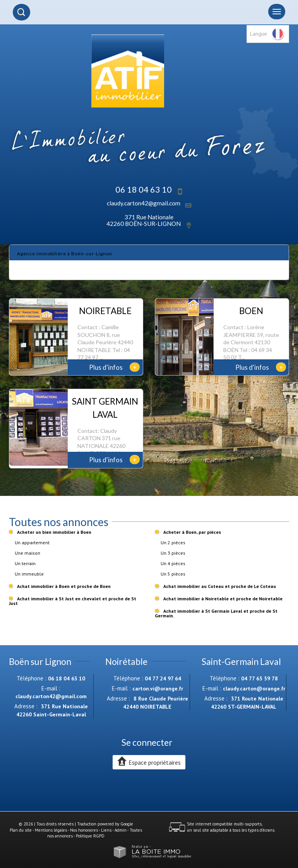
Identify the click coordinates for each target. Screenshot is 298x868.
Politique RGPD (90, 836)
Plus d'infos (114, 367)
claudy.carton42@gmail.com (144, 203)
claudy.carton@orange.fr (254, 689)
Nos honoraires (84, 830)
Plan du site (21, 830)
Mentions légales (51, 830)
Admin (121, 830)
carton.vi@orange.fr (158, 689)
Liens (106, 830)
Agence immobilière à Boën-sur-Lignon (65, 254)
